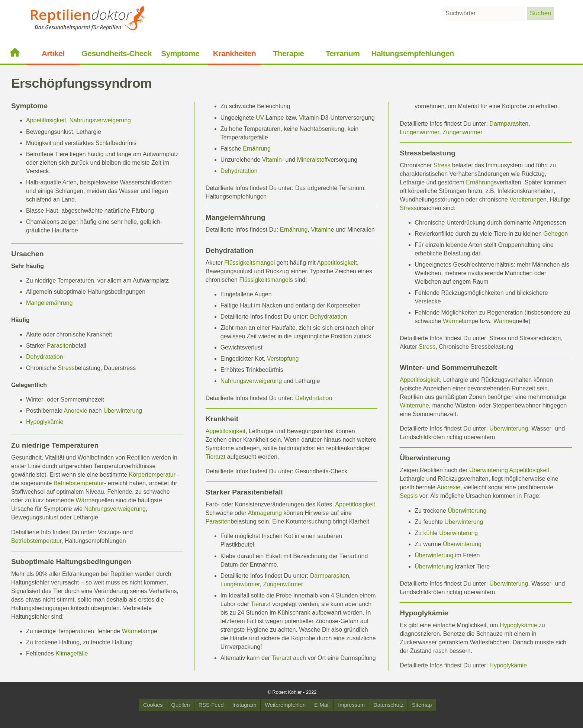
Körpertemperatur (152, 475)
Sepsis (409, 496)
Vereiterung (525, 199)
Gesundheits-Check (117, 53)
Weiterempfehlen (285, 705)
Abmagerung (265, 513)
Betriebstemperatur (79, 483)
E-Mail (322, 705)
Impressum (351, 705)
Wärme (85, 500)
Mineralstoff (312, 160)
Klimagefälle (72, 653)
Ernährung (257, 149)
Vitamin (272, 160)
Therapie (288, 53)
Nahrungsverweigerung (100, 120)
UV (260, 118)
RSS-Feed (211, 705)
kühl (429, 533)
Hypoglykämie (45, 422)
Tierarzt (216, 457)
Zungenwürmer (283, 584)
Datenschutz (388, 705)
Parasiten (59, 346)
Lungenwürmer (240, 584)
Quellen (181, 705)
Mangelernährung (49, 303)
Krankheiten (235, 53)
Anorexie (75, 411)
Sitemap (422, 705)
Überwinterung (123, 411)
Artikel (53, 53)
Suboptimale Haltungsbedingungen (71, 562)
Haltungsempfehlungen (413, 53)
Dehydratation (45, 357)
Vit (302, 118)
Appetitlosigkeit (46, 120)
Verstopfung (283, 359)
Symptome (180, 53)
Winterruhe (414, 405)
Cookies (153, 705)
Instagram (244, 705)
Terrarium (343, 53)
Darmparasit (326, 576)
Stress (66, 368)
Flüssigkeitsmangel (249, 263)
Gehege (554, 234)
